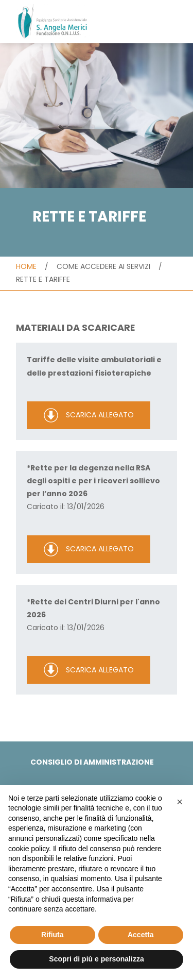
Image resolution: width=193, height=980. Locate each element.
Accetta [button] (141, 935)
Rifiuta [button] (52, 935)
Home (26, 266)
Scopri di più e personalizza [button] (96, 959)
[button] (180, 802)
